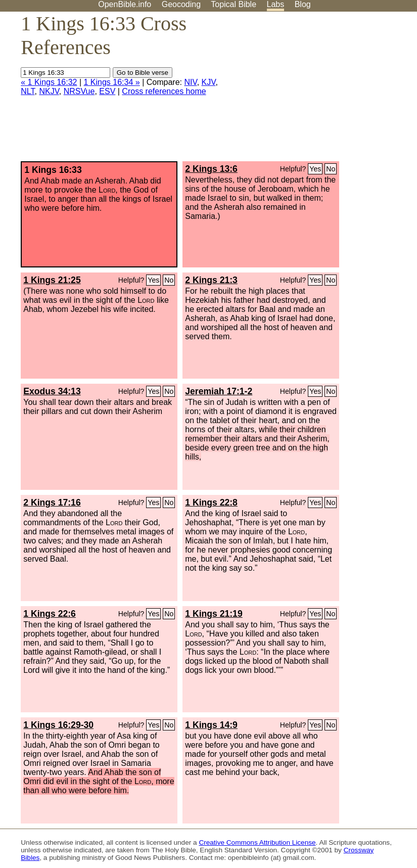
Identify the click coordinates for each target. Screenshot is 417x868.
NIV (190, 82)
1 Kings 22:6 (50, 614)
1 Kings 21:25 (52, 280)
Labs (276, 4)
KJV (209, 82)
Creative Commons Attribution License (257, 842)
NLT (28, 91)
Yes (315, 169)
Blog (303, 4)
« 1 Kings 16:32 (49, 82)
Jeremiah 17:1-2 (219, 391)
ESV (107, 91)
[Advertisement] (315, 90)
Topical (234, 4)
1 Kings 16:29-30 (58, 725)
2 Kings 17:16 (52, 502)
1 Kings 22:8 (211, 502)
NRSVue (79, 91)
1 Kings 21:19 (214, 614)
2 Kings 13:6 (211, 169)
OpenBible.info (125, 4)
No (331, 169)
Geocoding (181, 4)
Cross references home (164, 91)
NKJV (49, 91)
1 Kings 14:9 (211, 725)
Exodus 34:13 (52, 391)
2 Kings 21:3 (211, 280)
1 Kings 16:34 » (112, 82)
